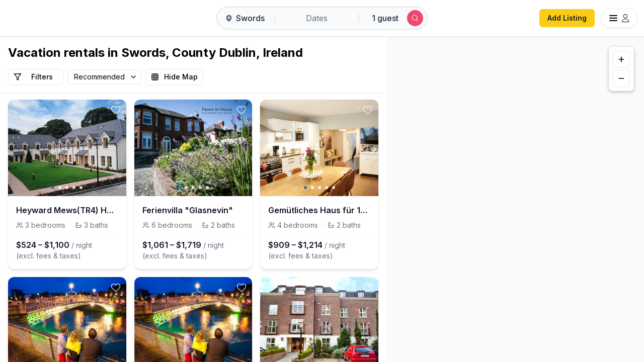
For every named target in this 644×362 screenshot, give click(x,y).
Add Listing (567, 18)
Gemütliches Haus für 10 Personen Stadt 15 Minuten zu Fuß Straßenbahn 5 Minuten (319, 210)
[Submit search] (415, 18)
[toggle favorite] (116, 110)
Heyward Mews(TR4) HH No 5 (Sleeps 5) (67, 210)
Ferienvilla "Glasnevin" (188, 210)
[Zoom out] (621, 78)
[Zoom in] (621, 59)
